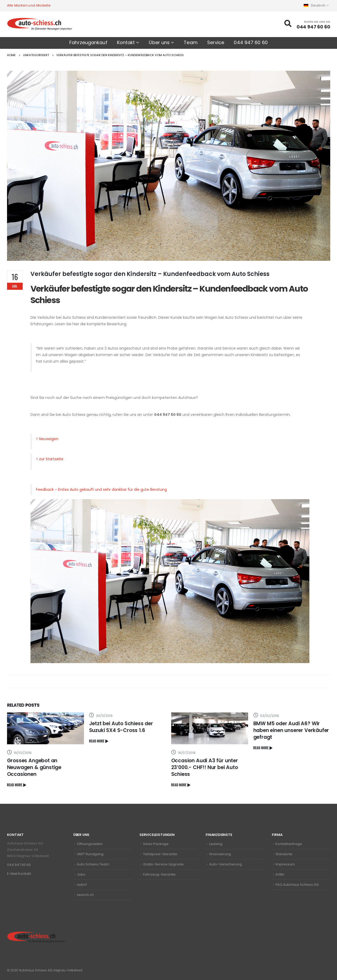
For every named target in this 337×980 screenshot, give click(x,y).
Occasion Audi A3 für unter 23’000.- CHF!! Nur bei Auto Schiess (205, 767)
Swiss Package (156, 844)
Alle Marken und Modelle (29, 5)
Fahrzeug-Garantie (159, 874)
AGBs (280, 874)
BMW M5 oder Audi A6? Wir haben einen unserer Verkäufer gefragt (291, 730)
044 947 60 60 (251, 42)
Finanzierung (220, 854)
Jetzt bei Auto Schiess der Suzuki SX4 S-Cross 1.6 (121, 727)
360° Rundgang (90, 854)
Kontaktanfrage (289, 844)
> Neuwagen (47, 439)
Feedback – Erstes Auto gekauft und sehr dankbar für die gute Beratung (101, 489)
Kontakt (126, 42)
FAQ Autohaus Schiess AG (297, 885)
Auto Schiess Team (93, 864)
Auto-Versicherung (226, 864)
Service (216, 42)
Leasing (216, 844)
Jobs (81, 874)
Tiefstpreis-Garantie (160, 854)
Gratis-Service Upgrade (163, 864)
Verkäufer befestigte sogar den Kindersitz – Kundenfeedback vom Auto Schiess (169, 294)
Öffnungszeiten (90, 844)
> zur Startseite (50, 459)
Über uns (159, 42)
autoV (82, 885)
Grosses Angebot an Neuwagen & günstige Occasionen (34, 767)
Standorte (284, 854)
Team (191, 42)
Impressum (285, 864)
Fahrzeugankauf (88, 42)
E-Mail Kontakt (19, 874)
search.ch (85, 895)
